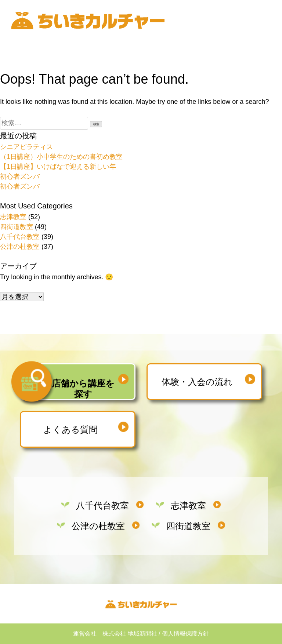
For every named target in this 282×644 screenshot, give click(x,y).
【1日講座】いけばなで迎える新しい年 (58, 167)
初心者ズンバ (20, 177)
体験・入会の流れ (197, 382)
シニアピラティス (26, 147)
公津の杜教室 (20, 247)
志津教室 (13, 217)
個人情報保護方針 (185, 634)
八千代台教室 (20, 237)
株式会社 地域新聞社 (130, 634)
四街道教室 (17, 227)
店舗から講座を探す (83, 389)
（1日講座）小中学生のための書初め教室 (61, 157)
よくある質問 (70, 430)
